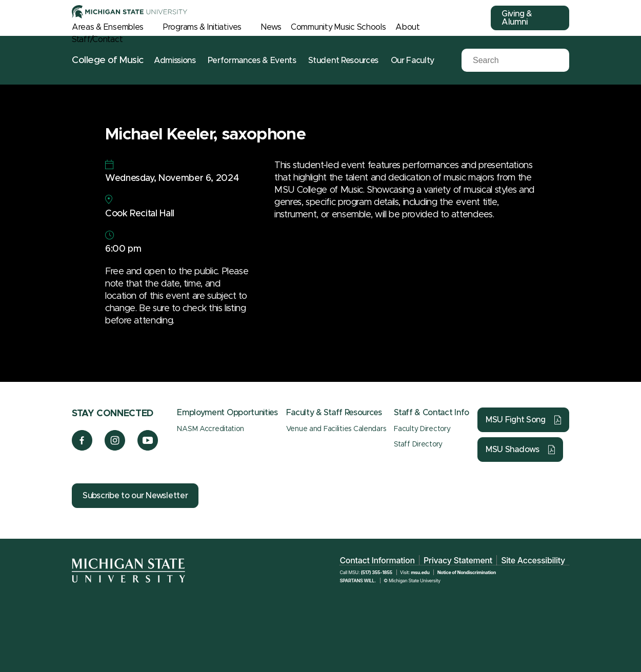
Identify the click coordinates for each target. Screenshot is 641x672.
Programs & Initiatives (202, 27)
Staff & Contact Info (432, 413)
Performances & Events (252, 60)
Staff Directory (418, 444)
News (271, 27)
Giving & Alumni (517, 18)
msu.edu (420, 572)
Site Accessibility (533, 560)
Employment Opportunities (227, 413)
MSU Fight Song (516, 420)
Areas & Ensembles (107, 27)
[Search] (508, 60)
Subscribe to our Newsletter (135, 496)
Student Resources (343, 60)
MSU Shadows (513, 450)
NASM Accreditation (210, 429)
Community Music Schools (338, 27)
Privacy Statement (458, 560)
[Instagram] (115, 448)
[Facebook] (82, 448)
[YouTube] (148, 448)
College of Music (108, 60)
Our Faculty (413, 60)
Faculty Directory (422, 429)
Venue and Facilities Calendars (336, 429)
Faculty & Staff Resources (334, 413)
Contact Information (377, 560)
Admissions (175, 60)
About (408, 27)
